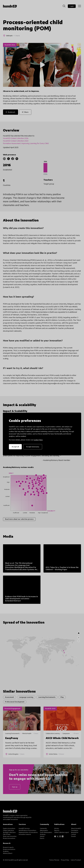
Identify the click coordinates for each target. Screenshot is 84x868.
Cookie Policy (38, 440)
